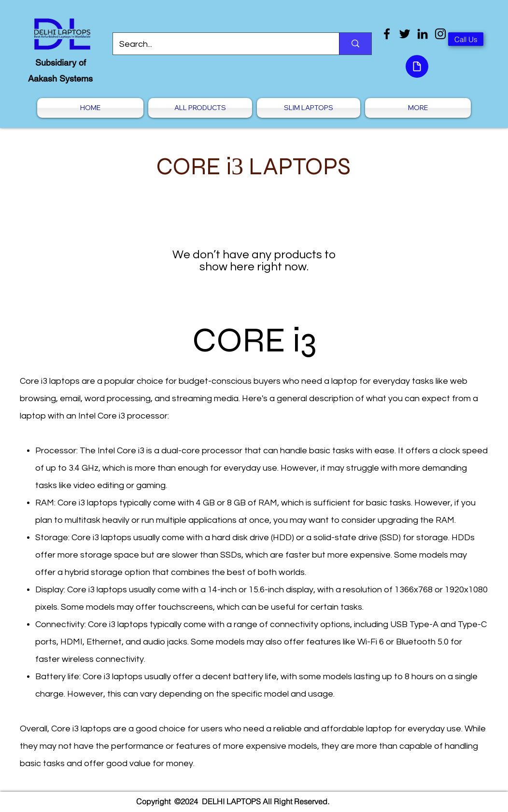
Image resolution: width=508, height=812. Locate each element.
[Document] (417, 66)
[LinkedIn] (423, 34)
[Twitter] (405, 34)
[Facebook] (387, 34)
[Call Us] (466, 39)
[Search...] (219, 44)
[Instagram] (440, 34)
